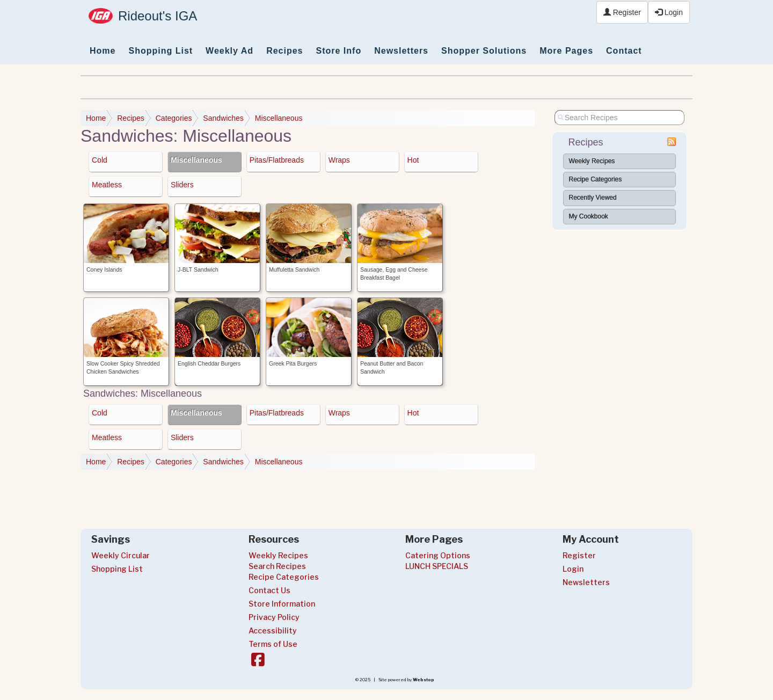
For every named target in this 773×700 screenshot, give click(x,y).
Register (622, 12)
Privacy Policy (274, 617)
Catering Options (438, 555)
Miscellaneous (279, 118)
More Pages (566, 51)
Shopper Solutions (484, 51)
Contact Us (269, 590)
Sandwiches (223, 118)
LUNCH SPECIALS (437, 566)
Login (669, 12)
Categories (174, 118)
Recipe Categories (596, 179)
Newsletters (401, 51)
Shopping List (161, 51)
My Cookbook (589, 216)
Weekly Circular (121, 555)
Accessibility (273, 630)
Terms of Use (273, 644)
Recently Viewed (593, 198)
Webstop (424, 680)
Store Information (282, 604)
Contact (624, 51)
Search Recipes (277, 566)
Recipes (285, 51)
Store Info (339, 51)
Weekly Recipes (592, 161)
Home (103, 51)
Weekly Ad (229, 51)
